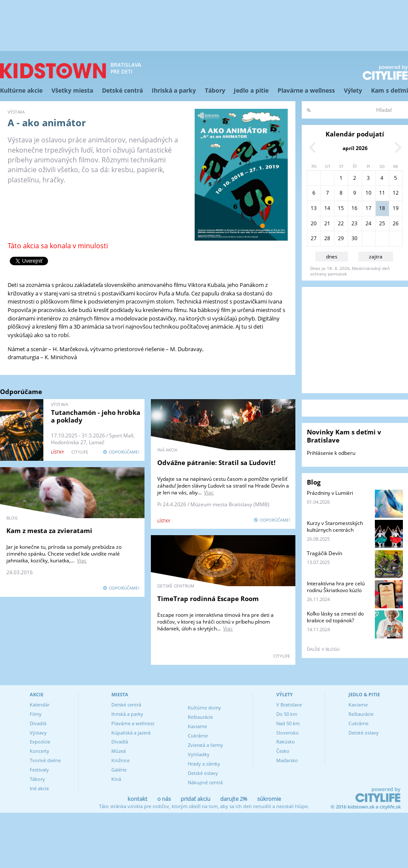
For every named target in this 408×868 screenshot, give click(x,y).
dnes (332, 257)
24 (368, 223)
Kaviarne (197, 726)
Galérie (119, 770)
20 (314, 223)
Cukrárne (198, 736)
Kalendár (40, 705)
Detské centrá (122, 90)
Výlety (353, 90)
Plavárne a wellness (306, 90)
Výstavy (38, 733)
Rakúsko (286, 742)
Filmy (36, 714)
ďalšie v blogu (323, 649)
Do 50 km (287, 714)
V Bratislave (289, 705)
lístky (58, 452)
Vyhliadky (199, 754)
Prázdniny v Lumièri (330, 493)
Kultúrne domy (204, 708)
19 (396, 208)
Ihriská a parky (174, 90)
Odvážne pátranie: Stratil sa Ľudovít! (216, 462)
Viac (209, 492)
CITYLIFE (80, 452)
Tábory (215, 90)
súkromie (269, 799)
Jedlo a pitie (251, 90)
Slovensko (288, 733)
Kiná (116, 779)
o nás (164, 799)
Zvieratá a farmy (205, 745)
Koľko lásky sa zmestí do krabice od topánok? (335, 617)
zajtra (376, 257)
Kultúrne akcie (21, 90)
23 (354, 223)
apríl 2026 (355, 148)
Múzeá (119, 751)
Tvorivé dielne (45, 760)
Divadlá (38, 723)
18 (382, 208)
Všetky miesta (72, 90)
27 (314, 238)
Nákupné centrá (205, 782)
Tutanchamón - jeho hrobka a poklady (96, 416)
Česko (283, 751)
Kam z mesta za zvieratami (49, 530)
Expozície (40, 742)
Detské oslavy (203, 773)
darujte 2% (234, 799)
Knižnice (120, 760)
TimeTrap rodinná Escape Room (208, 599)
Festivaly (39, 770)
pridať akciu (195, 799)
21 (327, 223)
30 (354, 238)
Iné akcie (39, 788)
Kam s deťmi (390, 90)
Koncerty (40, 751)
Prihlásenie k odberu (331, 453)
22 (341, 223)
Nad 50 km (288, 723)
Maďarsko (287, 760)
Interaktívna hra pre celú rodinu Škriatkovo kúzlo (336, 587)
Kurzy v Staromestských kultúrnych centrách (335, 526)
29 (341, 238)
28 (327, 238)
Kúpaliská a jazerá (131, 733)
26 (396, 223)
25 (382, 223)
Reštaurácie (200, 717)
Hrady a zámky (204, 764)
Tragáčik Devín (324, 553)
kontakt (137, 799)
